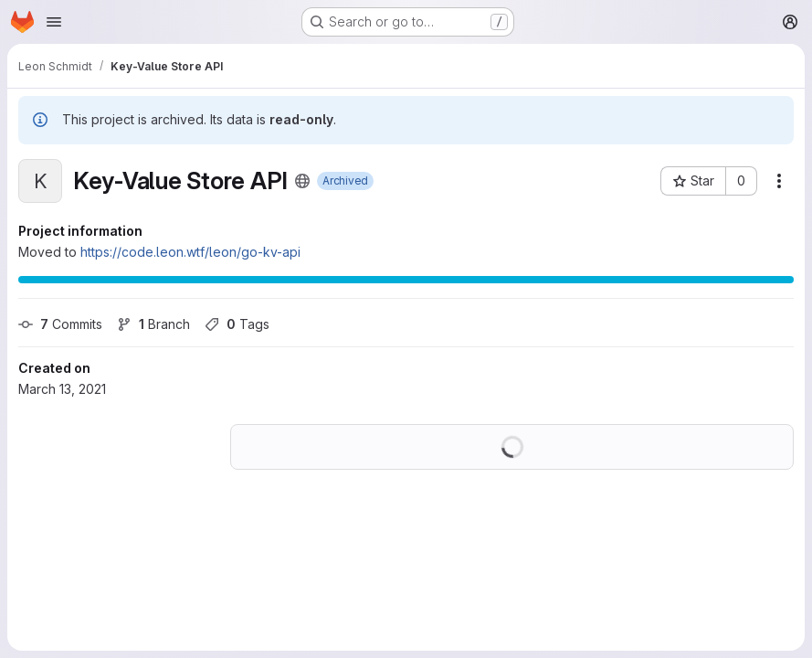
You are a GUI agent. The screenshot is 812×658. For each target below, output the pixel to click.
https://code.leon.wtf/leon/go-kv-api (190, 252)
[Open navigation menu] (54, 22)
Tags (237, 324)
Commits (60, 324)
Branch (153, 324)
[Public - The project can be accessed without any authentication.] (302, 181)
